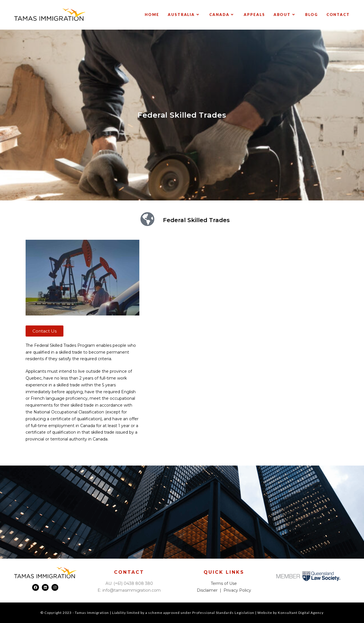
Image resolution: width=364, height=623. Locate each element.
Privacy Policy (237, 590)
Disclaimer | (210, 590)
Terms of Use (224, 583)
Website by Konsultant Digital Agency (290, 613)
